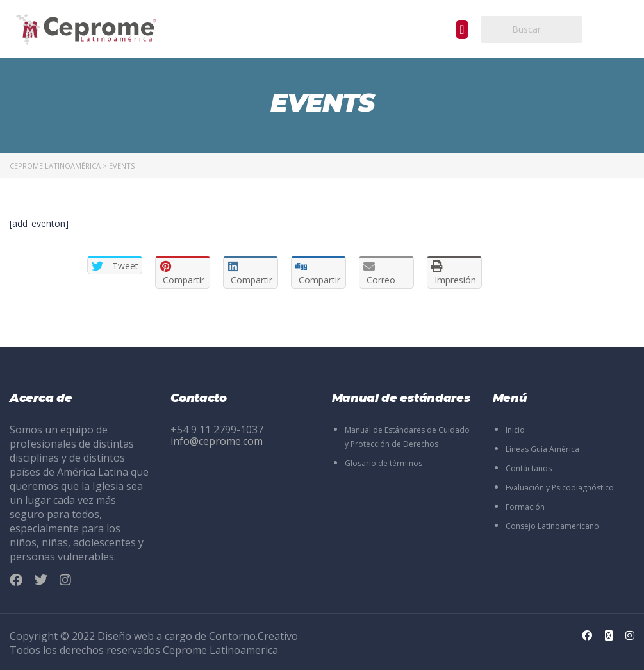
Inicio (515, 430)
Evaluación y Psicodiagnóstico (560, 488)
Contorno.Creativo (253, 636)
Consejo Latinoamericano (552, 526)
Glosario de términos (384, 463)
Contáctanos (529, 468)
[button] (462, 29)
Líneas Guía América (542, 449)
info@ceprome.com (217, 441)
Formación (525, 507)
